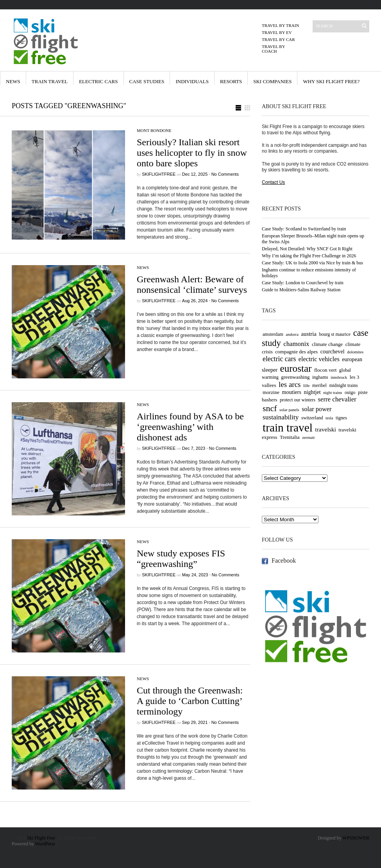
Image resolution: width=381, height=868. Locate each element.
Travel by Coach (273, 49)
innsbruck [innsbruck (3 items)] (339, 377)
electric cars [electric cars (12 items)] (279, 359)
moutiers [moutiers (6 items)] (292, 392)
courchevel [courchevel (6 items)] (333, 351)
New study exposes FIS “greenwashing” (181, 559)
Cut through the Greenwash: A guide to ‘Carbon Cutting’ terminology (190, 701)
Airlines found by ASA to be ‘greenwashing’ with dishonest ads (190, 427)
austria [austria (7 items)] (309, 334)
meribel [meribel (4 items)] (319, 385)
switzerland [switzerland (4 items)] (312, 418)
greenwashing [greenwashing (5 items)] (295, 377)
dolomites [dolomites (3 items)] (355, 352)
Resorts (231, 81)
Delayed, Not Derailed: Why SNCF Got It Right (307, 249)
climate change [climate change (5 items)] (327, 344)
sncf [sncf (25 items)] (270, 408)
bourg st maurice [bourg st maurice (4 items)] (335, 334)
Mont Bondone (154, 130)
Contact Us (273, 182)
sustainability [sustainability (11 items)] (281, 417)
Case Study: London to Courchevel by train (303, 283)
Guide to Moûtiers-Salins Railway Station (301, 290)
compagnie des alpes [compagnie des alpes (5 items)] (296, 352)
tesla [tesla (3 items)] (329, 418)
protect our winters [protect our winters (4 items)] (298, 400)
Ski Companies (272, 81)
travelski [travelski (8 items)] (325, 429)
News (13, 81)
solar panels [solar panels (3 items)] (289, 410)
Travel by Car (278, 39)
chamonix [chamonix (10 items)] (296, 344)
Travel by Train (280, 25)
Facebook (284, 561)
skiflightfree (159, 174)
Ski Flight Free (41, 838)
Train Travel (50, 81)
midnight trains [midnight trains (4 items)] (343, 385)
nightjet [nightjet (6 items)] (312, 392)
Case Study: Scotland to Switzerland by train (304, 229)
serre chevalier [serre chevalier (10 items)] (337, 399)
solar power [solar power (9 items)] (317, 409)
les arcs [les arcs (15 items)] (290, 384)
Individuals (192, 81)
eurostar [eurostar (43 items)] (296, 368)
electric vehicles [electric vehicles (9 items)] (319, 359)
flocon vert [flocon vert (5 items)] (325, 370)
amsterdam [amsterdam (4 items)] (273, 334)
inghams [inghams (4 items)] (320, 377)
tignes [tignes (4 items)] (341, 418)
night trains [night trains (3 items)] (333, 393)
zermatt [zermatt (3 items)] (308, 438)
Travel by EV (277, 32)
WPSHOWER (356, 838)
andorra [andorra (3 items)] (292, 334)
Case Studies (147, 81)
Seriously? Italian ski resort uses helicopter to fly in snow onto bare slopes (192, 153)
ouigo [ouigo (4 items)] (350, 392)
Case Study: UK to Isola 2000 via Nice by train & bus (312, 263)
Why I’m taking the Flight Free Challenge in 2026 (309, 256)
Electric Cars (98, 81)
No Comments (225, 174)
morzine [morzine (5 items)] (271, 392)
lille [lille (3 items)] (307, 386)
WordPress (45, 844)
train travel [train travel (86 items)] (288, 428)
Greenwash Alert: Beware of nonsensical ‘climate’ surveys (192, 284)
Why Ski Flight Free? (331, 81)
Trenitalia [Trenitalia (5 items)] (290, 437)
